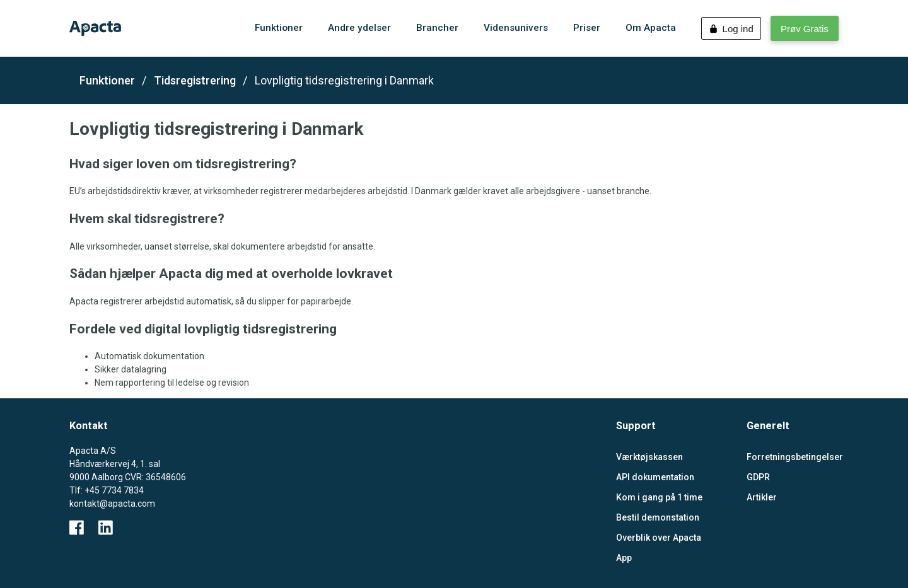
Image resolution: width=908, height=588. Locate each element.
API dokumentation (655, 477)
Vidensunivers (516, 28)
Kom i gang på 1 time (659, 497)
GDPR (758, 477)
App (624, 558)
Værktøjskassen (649, 457)
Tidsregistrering (195, 80)
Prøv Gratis (805, 29)
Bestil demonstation (658, 517)
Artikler (762, 497)
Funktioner (107, 80)
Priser (587, 28)
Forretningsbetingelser (793, 457)
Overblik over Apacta (659, 538)
